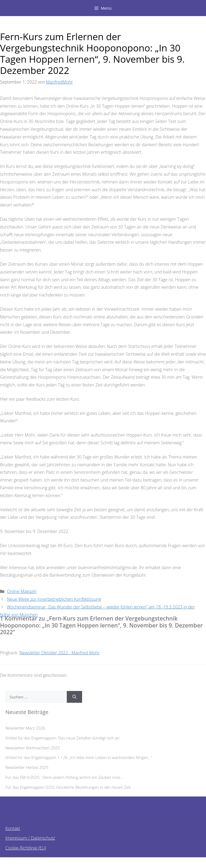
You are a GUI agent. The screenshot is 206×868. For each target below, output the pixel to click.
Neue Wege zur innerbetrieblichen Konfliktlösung (54, 599)
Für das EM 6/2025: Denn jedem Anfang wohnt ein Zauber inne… (66, 777)
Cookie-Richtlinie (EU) (26, 848)
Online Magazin (22, 591)
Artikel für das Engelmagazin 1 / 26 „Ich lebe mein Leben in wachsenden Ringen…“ (79, 757)
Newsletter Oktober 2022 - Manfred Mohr (59, 653)
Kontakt (13, 828)
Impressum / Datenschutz (30, 838)
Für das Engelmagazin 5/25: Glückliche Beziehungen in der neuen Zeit (68, 787)
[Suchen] (74, 697)
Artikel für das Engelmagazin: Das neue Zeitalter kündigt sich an (62, 738)
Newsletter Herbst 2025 (27, 767)
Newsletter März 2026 (25, 728)
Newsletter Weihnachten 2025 (33, 748)
